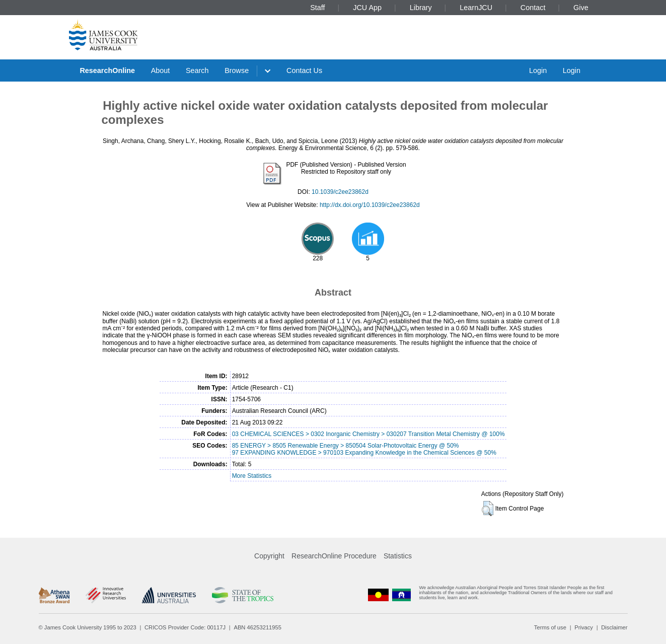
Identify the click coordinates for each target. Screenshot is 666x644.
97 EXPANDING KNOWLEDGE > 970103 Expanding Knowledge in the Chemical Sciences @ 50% (364, 453)
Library (421, 8)
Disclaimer (614, 627)
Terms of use (550, 627)
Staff (317, 8)
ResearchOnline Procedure (334, 556)
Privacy (584, 627)
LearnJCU (476, 8)
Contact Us (304, 70)
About (161, 70)
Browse (237, 70)
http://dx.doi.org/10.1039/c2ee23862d (370, 205)
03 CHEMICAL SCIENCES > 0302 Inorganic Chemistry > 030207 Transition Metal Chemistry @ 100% (368, 434)
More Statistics (252, 476)
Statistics (398, 556)
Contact (533, 8)
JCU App (367, 8)
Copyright (269, 556)
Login (538, 70)
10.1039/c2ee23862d (340, 192)
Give (581, 8)
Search (197, 70)
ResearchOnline (107, 70)
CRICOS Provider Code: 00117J (185, 627)
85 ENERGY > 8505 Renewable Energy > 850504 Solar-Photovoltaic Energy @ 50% (346, 446)
